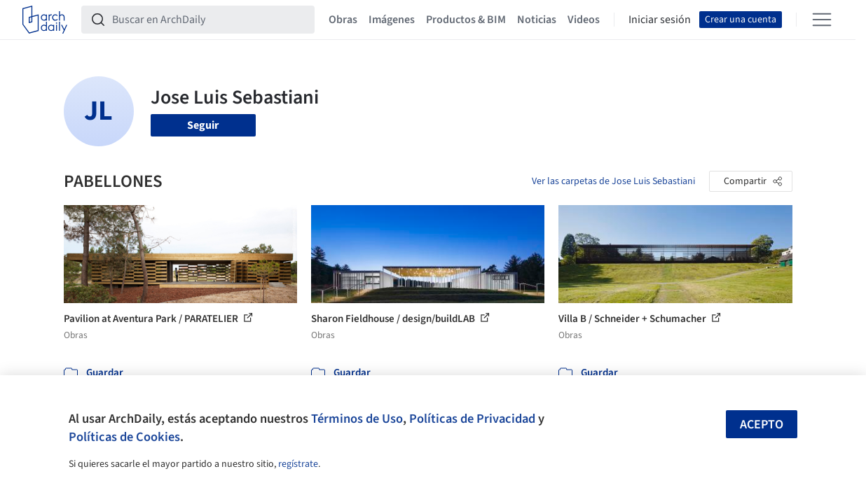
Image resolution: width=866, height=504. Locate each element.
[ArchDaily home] (45, 20)
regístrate (298, 464)
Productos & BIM (466, 20)
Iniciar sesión (660, 20)
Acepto (762, 425)
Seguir (203, 125)
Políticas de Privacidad (472, 419)
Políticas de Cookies (124, 437)
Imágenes (392, 20)
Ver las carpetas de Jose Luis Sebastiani (613, 181)
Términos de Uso (357, 419)
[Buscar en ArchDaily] (209, 20)
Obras (343, 20)
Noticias (537, 20)
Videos (584, 20)
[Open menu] (822, 20)
